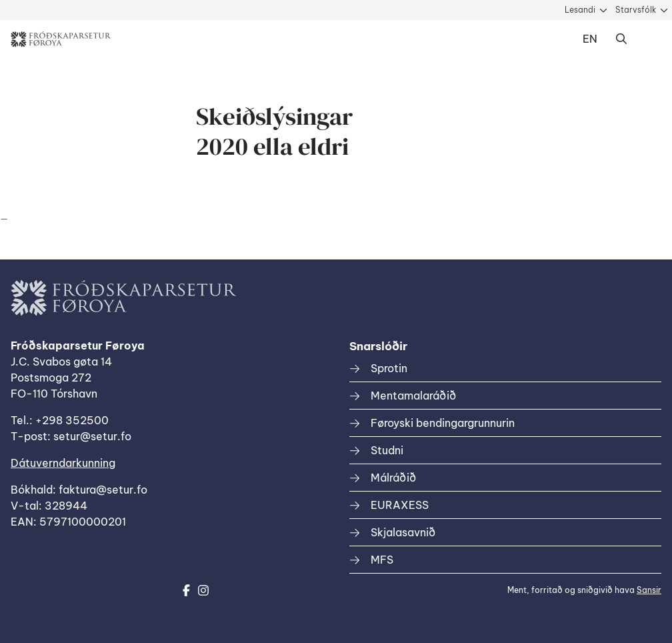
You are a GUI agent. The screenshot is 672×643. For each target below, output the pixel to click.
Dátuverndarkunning (63, 463)
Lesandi (580, 10)
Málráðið (393, 478)
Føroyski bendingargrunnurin (443, 423)
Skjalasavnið (403, 532)
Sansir (649, 590)
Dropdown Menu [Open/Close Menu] (648, 39)
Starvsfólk (636, 10)
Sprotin (389, 368)
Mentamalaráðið (413, 396)
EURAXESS (400, 505)
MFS (382, 560)
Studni (387, 450)
